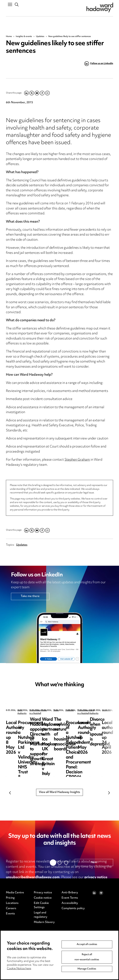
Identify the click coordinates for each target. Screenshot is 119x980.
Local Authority (25, 710)
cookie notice (24, 883)
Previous (10, 793)
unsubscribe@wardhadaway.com (33, 877)
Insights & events (24, 36)
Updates (40, 36)
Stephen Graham (77, 460)
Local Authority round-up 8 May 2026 (30, 722)
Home (9, 36)
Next (109, 793)
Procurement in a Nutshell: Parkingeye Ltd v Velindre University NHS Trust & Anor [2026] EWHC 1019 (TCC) (90, 730)
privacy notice (96, 877)
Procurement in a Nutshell (90, 710)
